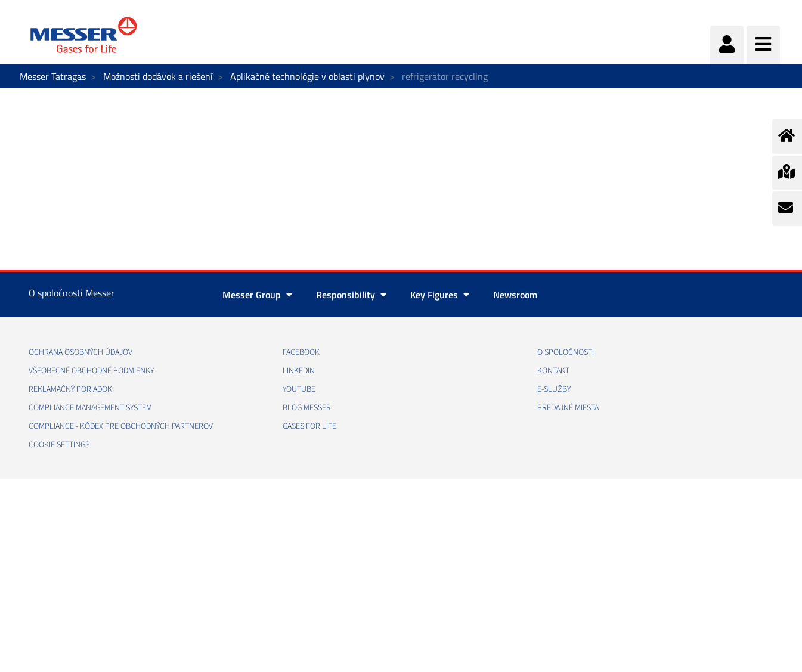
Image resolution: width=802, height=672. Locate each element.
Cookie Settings (59, 445)
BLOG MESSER (307, 408)
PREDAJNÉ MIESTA (568, 408)
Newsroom (515, 295)
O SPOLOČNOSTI (566, 352)
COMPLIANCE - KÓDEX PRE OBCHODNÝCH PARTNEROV (121, 426)
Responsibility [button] (351, 295)
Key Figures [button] (440, 295)
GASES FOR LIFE (309, 426)
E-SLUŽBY (554, 389)
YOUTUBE (299, 389)
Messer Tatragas (53, 76)
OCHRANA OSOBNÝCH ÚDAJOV (80, 352)
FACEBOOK (301, 352)
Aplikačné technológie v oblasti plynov (307, 76)
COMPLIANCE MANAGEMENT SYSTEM (90, 408)
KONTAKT (553, 371)
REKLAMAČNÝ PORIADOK (70, 389)
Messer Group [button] (257, 295)
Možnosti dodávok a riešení (158, 76)
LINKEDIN (299, 371)
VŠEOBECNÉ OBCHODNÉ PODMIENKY (91, 371)
